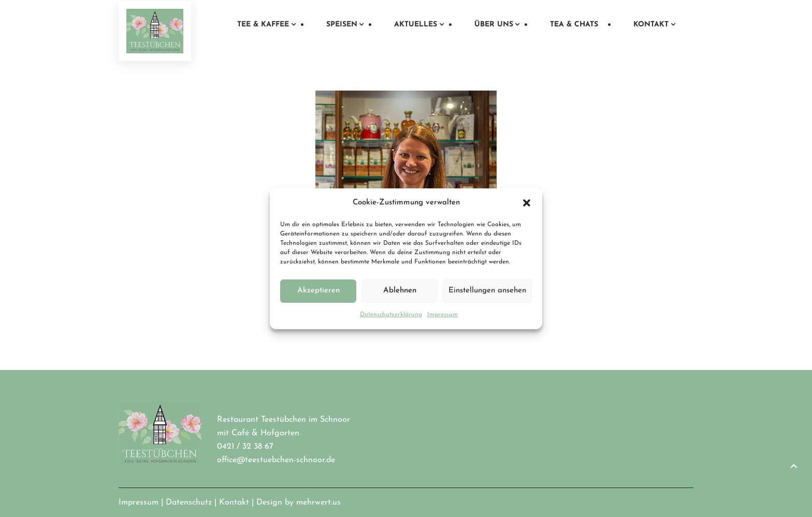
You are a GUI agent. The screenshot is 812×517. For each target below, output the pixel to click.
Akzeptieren (318, 291)
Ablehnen (400, 291)
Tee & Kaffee (263, 25)
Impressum (443, 315)
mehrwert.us (318, 503)
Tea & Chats (574, 25)
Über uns (494, 25)
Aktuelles (416, 25)
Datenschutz (189, 503)
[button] (527, 203)
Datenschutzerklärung (391, 315)
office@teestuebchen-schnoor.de (276, 460)
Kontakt (651, 25)
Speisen (342, 25)
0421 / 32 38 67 (245, 447)
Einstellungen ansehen (487, 291)
